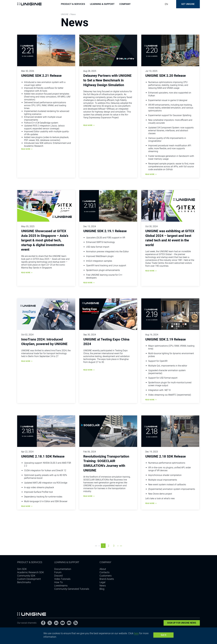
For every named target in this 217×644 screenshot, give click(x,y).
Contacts (104, 572)
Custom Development (29, 579)
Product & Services (73, 4)
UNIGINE (65, 14)
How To (58, 582)
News (103, 586)
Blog (102, 589)
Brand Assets (107, 579)
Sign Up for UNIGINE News (182, 623)
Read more (27, 149)
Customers (106, 576)
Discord (58, 576)
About (103, 569)
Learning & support (102, 4)
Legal (102, 582)
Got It (164, 635)
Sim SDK (22, 569)
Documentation (63, 569)
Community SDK (26, 576)
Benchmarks (24, 582)
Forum (58, 572)
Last (121, 546)
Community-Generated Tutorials (72, 589)
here (136, 633)
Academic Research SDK (31, 572)
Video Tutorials (62, 579)
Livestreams (61, 586)
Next (118, 546)
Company (125, 4)
